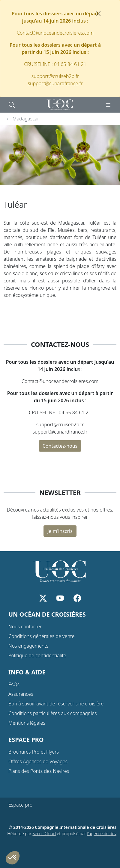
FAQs (14, 684)
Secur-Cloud (44, 834)
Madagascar (26, 119)
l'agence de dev (102, 834)
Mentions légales (27, 723)
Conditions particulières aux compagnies (52, 713)
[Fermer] (98, 14)
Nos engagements (28, 646)
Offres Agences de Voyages (38, 761)
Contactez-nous (60, 446)
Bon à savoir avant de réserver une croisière (56, 704)
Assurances (21, 694)
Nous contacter (25, 627)
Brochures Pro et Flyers (34, 752)
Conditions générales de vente (41, 636)
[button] (13, 858)
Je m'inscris (60, 531)
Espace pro (20, 805)
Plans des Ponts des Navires (39, 771)
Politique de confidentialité (37, 655)
